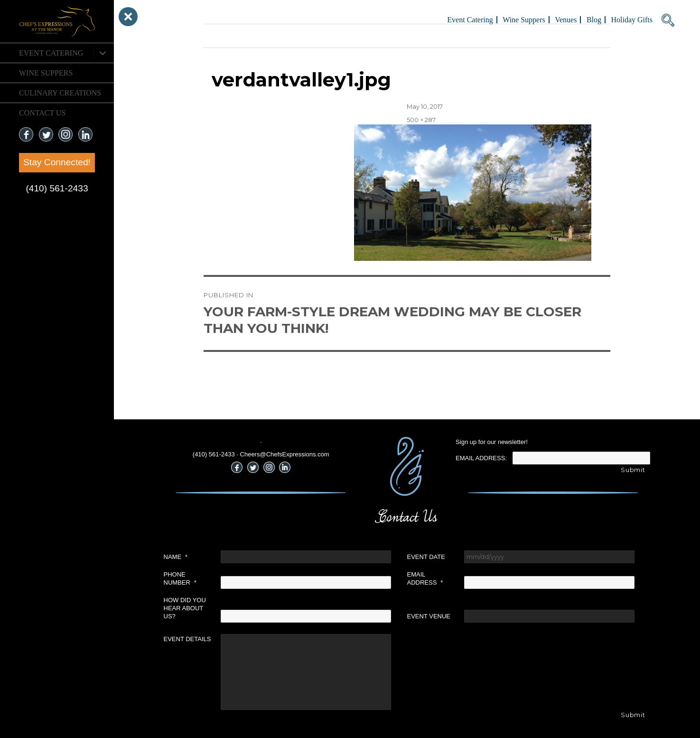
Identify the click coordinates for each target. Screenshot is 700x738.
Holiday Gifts (632, 20)
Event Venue (429, 616)
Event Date (426, 557)
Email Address (425, 578)
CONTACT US (42, 113)
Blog (594, 20)
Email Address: (481, 458)
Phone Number (180, 578)
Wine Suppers (46, 73)
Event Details (187, 639)
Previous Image (228, 36)
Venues (566, 20)
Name (176, 557)
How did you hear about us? (185, 608)
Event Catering (51, 53)
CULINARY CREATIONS (60, 93)
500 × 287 (421, 120)
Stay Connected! (57, 162)
